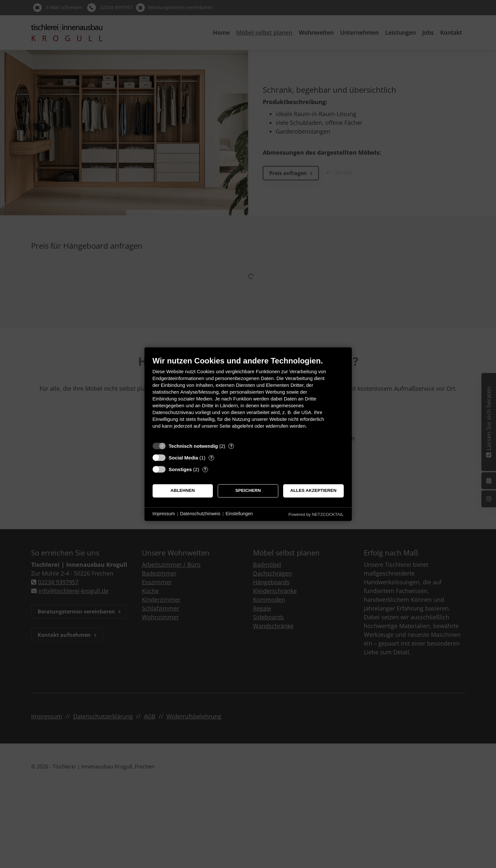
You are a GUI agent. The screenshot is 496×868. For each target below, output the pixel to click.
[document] (248, 397)
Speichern (248, 491)
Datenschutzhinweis (200, 514)
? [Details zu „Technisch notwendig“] (231, 446)
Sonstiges (180, 469)
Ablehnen (183, 491)
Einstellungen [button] (239, 514)
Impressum (164, 514)
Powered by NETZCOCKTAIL (316, 514)
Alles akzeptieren (313, 491)
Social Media (184, 458)
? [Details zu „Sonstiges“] (205, 469)
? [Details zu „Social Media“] (211, 458)
